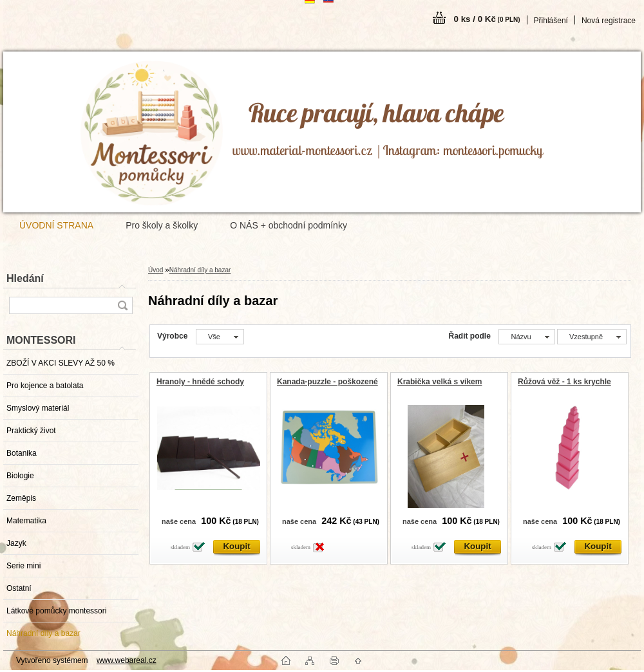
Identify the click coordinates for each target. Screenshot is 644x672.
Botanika (22, 453)
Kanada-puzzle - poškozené (327, 382)
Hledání (25, 278)
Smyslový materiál (38, 408)
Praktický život (31, 431)
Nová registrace (609, 21)
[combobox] (526, 337)
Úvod (156, 270)
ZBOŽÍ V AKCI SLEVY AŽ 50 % (61, 363)
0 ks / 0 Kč (487, 19)
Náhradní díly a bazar (43, 633)
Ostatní (19, 588)
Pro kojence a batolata (45, 386)
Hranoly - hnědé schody (200, 382)
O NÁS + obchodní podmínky (289, 225)
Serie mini (24, 566)
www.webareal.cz (127, 660)
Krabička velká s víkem (440, 382)
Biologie (20, 476)
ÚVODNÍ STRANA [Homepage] (56, 225)
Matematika (26, 521)
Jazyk (16, 543)
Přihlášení (551, 21)
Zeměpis (21, 498)
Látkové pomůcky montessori (56, 611)
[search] (122, 305)
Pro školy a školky (162, 225)
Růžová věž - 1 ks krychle (564, 382)
